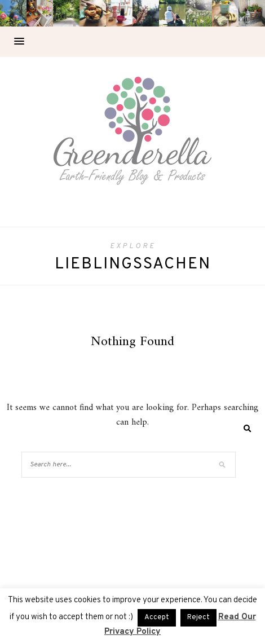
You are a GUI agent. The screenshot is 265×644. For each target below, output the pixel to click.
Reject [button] (198, 617)
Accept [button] (157, 617)
